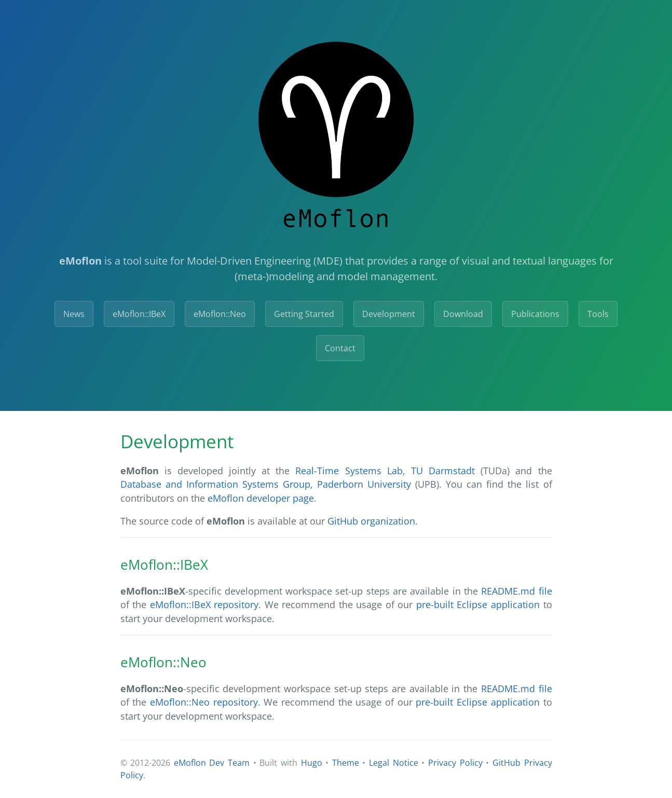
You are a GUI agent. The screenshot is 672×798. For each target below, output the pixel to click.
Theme (346, 763)
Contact (340, 348)
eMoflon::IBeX (139, 314)
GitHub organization (371, 521)
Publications (535, 314)
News (74, 314)
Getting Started (304, 314)
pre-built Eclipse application (478, 604)
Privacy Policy (455, 763)
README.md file (516, 591)
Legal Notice (394, 763)
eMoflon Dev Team (212, 763)
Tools (598, 314)
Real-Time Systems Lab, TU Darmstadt (385, 471)
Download (463, 314)
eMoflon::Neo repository (204, 702)
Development (389, 314)
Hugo (312, 763)
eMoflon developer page (261, 498)
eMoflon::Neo (220, 314)
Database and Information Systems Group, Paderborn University (266, 484)
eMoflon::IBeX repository (204, 604)
